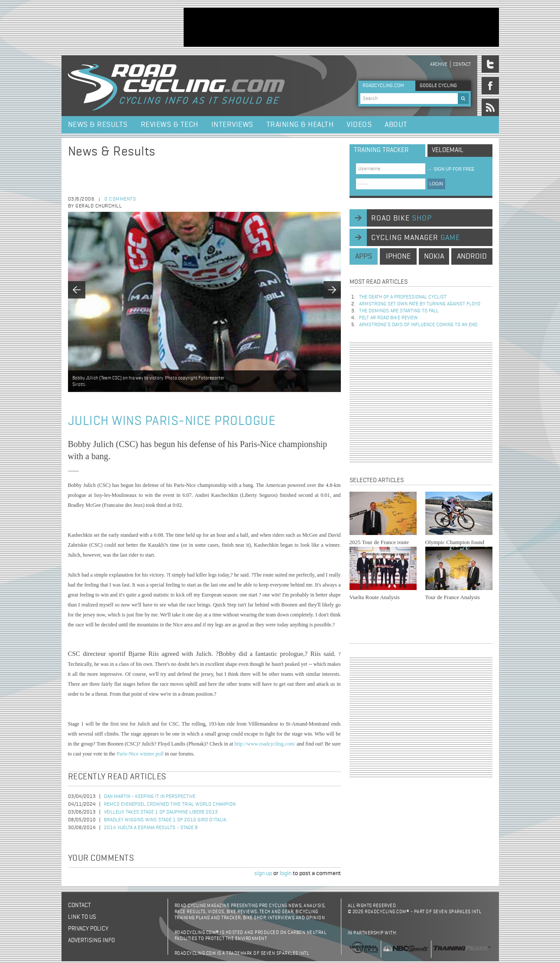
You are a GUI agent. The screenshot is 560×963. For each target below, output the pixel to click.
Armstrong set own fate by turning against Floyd (420, 304)
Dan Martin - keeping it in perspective (150, 797)
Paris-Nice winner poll (140, 754)
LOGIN (436, 184)
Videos (359, 125)
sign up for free (451, 169)
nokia (434, 256)
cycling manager (416, 238)
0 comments (120, 199)
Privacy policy (88, 929)
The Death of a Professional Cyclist (403, 297)
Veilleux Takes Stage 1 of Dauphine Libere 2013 (161, 812)
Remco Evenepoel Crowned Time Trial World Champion (170, 804)
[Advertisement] (341, 27)
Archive (439, 64)
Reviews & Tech (170, 125)
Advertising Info (91, 940)
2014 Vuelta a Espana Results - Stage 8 (151, 828)
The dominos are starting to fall (399, 311)
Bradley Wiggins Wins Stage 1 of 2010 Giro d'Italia (165, 820)
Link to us (82, 917)
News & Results (98, 125)
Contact (462, 64)
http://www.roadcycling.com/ (265, 744)
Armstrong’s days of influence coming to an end (418, 325)
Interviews (232, 125)
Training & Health (300, 125)
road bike (401, 218)
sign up (263, 873)
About (396, 125)
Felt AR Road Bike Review (388, 318)
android (472, 256)
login (286, 873)
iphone (398, 256)
